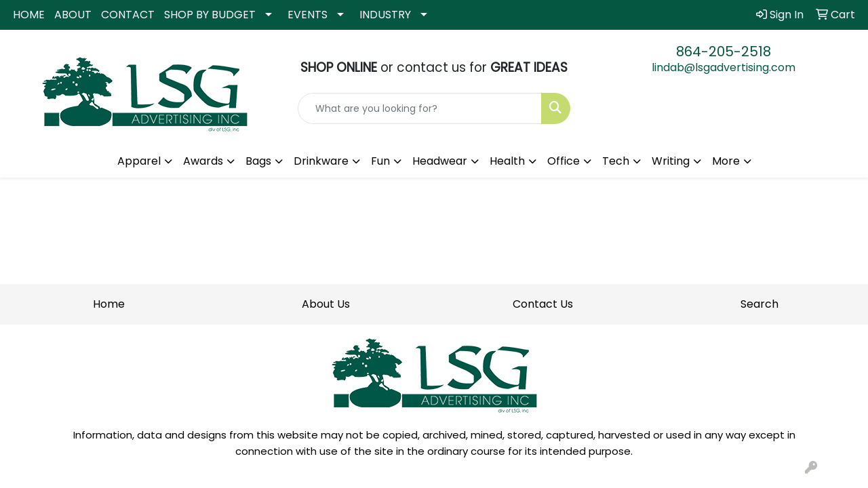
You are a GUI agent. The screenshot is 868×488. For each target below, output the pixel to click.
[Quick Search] (420, 108)
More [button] (726, 161)
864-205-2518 (724, 52)
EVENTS (308, 15)
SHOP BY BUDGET (210, 15)
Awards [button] (203, 161)
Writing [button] (671, 161)
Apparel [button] (139, 161)
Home (109, 304)
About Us (326, 304)
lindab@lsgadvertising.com (724, 67)
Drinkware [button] (321, 161)
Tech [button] (616, 161)
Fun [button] (380, 161)
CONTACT (128, 15)
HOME (29, 15)
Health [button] (507, 161)
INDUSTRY (385, 15)
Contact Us (543, 304)
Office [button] (564, 161)
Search (759, 304)
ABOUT (73, 15)
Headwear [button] (440, 161)
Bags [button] (258, 161)
